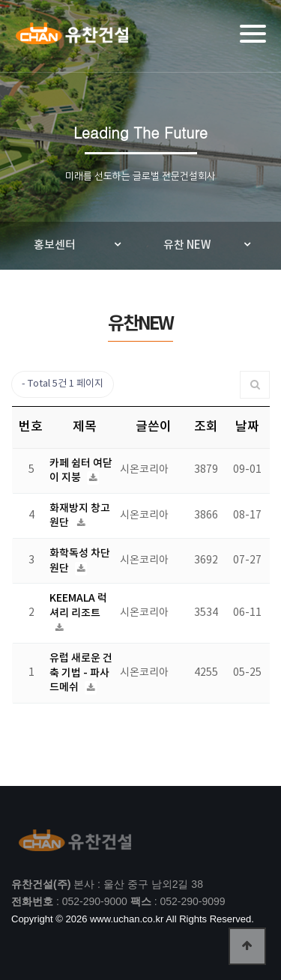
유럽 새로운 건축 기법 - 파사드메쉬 (81, 673)
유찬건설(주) (72, 38)
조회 (206, 427)
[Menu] (253, 34)
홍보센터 (55, 245)
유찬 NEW (187, 245)
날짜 (247, 427)
